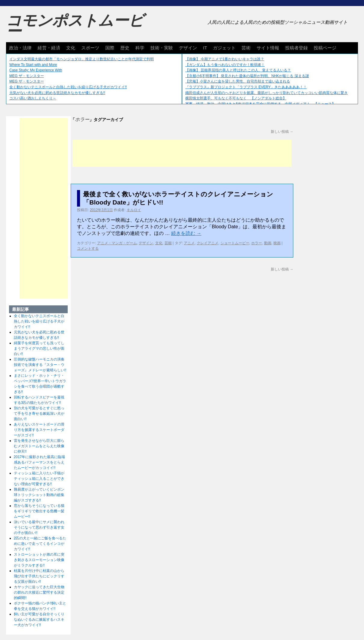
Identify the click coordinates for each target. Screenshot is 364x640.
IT (205, 48)
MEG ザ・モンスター (27, 76)
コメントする (88, 248)
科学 (140, 48)
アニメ (189, 243)
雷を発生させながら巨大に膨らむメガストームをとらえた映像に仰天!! (39, 446)
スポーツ (90, 48)
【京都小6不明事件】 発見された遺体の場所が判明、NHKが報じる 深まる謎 (247, 76)
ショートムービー (235, 243)
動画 (268, 243)
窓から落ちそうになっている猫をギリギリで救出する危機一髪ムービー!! (39, 511)
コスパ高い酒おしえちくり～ (33, 98)
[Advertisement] (182, 153)
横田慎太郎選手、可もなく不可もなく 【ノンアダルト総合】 (236, 98)
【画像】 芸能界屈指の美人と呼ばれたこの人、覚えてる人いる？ (238, 70)
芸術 (246, 48)
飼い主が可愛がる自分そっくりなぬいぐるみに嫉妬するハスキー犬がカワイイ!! (39, 620)
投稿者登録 (296, 48)
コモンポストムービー (75, 26)
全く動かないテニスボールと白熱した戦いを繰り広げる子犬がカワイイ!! (68, 87)
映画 (277, 243)
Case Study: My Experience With (36, 70)
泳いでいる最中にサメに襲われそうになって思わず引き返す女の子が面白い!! (39, 527)
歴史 (125, 48)
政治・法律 (20, 48)
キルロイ (134, 210)
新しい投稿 (282, 132)
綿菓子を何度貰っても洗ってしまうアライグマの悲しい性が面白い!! (39, 348)
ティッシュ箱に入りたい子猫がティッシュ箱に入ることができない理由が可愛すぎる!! (39, 479)
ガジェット (224, 48)
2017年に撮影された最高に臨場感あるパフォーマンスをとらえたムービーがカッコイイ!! (40, 462)
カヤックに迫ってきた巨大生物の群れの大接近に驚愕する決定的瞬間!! (39, 592)
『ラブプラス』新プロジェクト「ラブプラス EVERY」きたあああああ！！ (246, 87)
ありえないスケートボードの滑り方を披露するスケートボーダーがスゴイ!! (39, 430)
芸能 (168, 243)
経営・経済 (49, 48)
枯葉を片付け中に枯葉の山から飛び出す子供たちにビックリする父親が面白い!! (39, 576)
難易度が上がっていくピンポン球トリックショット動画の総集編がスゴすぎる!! (39, 495)
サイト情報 (268, 48)
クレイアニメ (208, 243)
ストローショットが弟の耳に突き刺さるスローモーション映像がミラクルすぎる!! (39, 560)
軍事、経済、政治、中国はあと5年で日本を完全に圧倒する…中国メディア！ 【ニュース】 (260, 104)
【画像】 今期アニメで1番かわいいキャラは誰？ (225, 59)
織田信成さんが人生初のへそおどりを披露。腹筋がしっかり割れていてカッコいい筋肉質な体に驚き (267, 93)
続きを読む (186, 233)
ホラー (257, 243)
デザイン (188, 48)
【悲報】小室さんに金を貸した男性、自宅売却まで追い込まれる (238, 81)
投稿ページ (325, 48)
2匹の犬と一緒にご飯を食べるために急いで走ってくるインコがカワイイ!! (40, 544)
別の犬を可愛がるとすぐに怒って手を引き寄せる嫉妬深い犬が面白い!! (39, 414)
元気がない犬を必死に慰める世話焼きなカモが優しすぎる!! (57, 93)
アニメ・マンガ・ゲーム (117, 243)
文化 (71, 48)
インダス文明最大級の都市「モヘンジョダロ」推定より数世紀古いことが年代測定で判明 (82, 59)
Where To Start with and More (33, 65)
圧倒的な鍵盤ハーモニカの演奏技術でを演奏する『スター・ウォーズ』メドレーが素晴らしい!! (40, 365)
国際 (110, 48)
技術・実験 (162, 48)
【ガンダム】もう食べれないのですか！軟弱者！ (225, 65)
